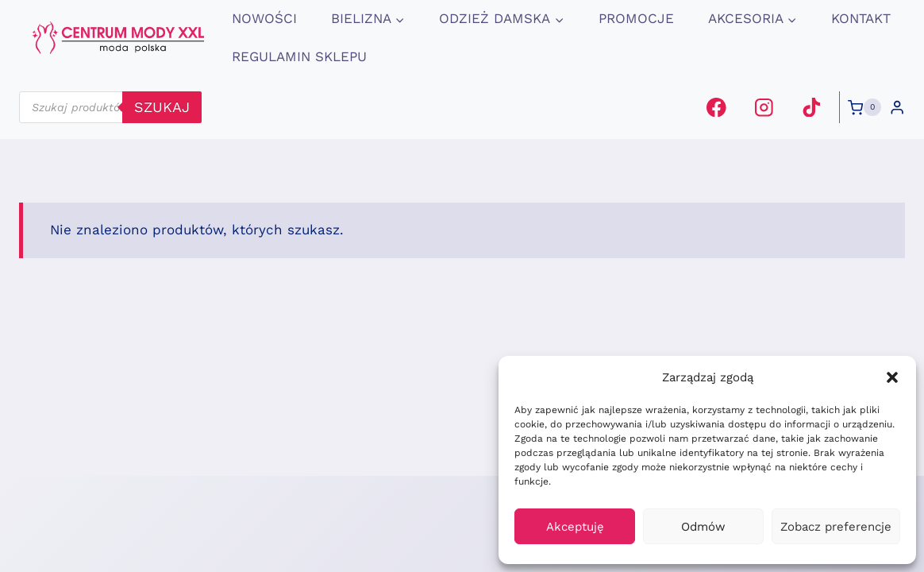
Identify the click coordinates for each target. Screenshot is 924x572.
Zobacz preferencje (836, 527)
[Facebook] (716, 107)
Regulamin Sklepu (299, 56)
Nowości (264, 18)
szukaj (162, 107)
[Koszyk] (864, 107)
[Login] (897, 108)
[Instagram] (764, 107)
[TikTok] (811, 107)
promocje (636, 18)
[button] (892, 377)
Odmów (703, 527)
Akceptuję (575, 527)
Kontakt (861, 18)
